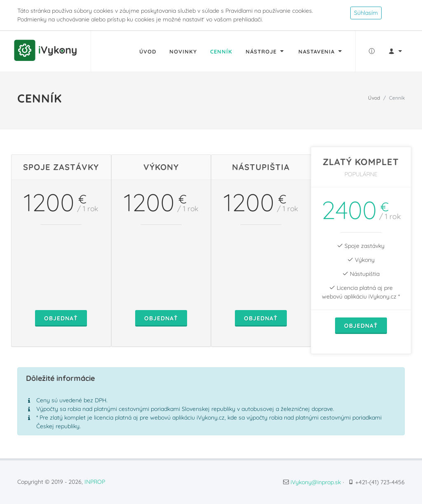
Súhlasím (366, 13)
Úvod (148, 51)
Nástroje (265, 51)
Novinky (183, 51)
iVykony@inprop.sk (316, 482)
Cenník (221, 51)
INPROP (95, 482)
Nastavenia (321, 51)
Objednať (61, 318)
